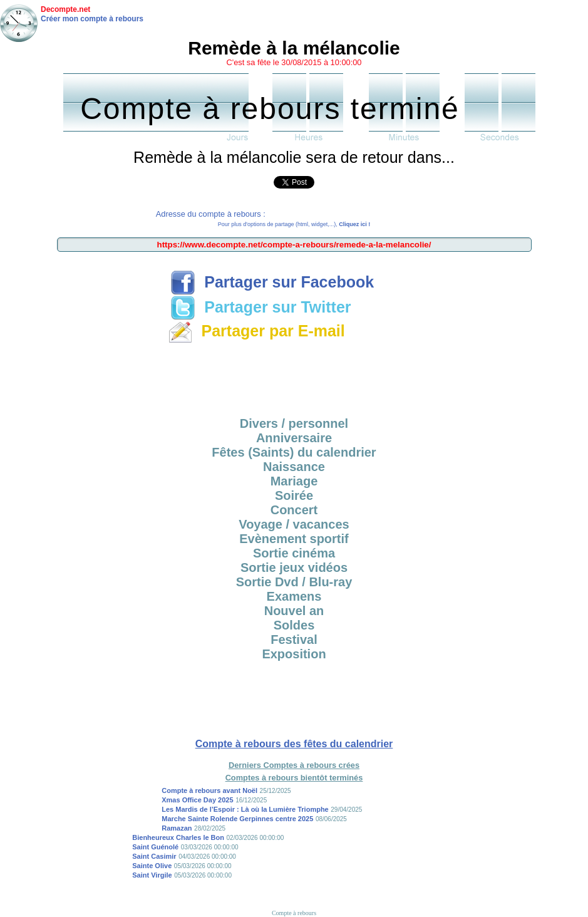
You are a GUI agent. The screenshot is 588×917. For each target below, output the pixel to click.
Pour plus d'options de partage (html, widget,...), (294, 224)
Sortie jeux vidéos (294, 567)
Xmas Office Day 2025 (197, 800)
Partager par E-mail (256, 331)
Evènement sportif (294, 539)
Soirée (294, 495)
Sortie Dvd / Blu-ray (294, 582)
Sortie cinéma (294, 553)
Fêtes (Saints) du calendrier (294, 452)
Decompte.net (65, 9)
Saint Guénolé (155, 847)
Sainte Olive (152, 866)
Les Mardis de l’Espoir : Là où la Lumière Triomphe (245, 809)
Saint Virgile (152, 875)
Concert (294, 510)
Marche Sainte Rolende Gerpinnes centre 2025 (237, 819)
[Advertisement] (294, 376)
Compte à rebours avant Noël (209, 790)
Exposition (294, 654)
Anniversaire (294, 438)
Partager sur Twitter (260, 307)
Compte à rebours (294, 913)
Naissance (294, 467)
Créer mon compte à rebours (92, 19)
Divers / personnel (294, 423)
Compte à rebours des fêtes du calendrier (294, 744)
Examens (294, 596)
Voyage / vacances (294, 524)
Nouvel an (294, 611)
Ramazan (177, 828)
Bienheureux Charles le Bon (178, 837)
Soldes (294, 625)
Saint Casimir (154, 856)
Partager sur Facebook (272, 282)
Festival (294, 640)
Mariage (294, 481)
